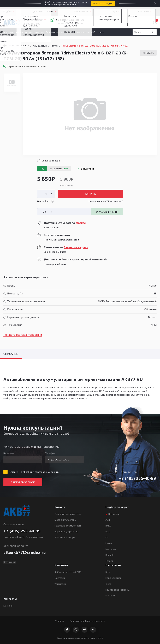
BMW (108, 526)
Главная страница (16, 46)
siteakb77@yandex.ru (25, 552)
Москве (81, 223)
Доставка (60, 578)
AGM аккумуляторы (65, 537)
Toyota (109, 561)
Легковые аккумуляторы (68, 514)
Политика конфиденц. (118, 590)
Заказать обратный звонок (71, 24)
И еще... (100, 32)
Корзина (155, 22)
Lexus (109, 543)
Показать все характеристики (23, 335)
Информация (82, 11)
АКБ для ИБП (40, 46)
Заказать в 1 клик (107, 212)
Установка (60, 584)
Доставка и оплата (43, 11)
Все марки (112, 514)
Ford (108, 531)
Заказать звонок (23, 482)
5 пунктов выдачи (76, 247)
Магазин (8, 606)
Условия (60, 621)
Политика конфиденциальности (87, 621)
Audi (108, 520)
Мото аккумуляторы (34, 32)
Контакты (143, 11)
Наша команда (113, 578)
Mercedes (111, 549)
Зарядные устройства (66, 531)
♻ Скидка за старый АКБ (68, 572)
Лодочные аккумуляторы (58, 32)
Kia (107, 537)
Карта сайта (10, 562)
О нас (108, 584)
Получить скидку (103, 3)
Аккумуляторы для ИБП (84, 32)
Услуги (114, 11)
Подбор (8, 11)
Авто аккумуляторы (13, 32)
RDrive (54, 46)
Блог (108, 572)
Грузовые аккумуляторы (68, 526)
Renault (110, 555)
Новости (110, 596)
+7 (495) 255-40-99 (67, 20)
